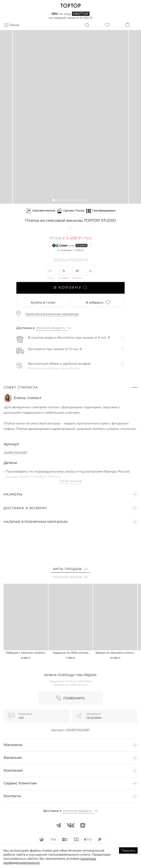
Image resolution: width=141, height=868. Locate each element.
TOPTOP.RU (70, 6)
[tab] (70, 570)
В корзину (70, 288)
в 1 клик (43, 302)
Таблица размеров (70, 260)
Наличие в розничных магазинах (52, 314)
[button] (53, 200)
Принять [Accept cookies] (128, 850)
